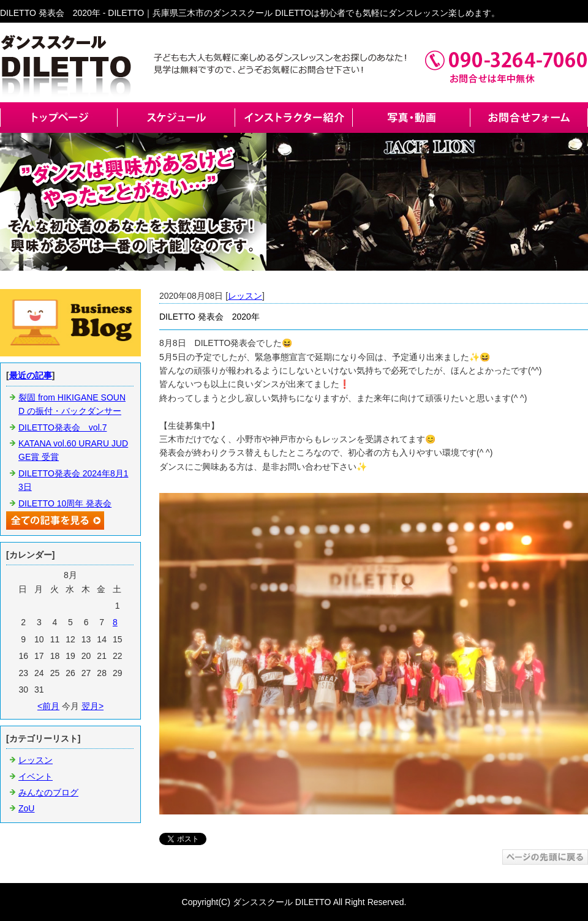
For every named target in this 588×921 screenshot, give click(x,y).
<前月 (48, 706)
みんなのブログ (48, 792)
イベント (36, 776)
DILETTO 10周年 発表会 (65, 503)
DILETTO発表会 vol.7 (62, 427)
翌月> (92, 706)
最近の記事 (31, 375)
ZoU (26, 808)
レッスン (245, 296)
